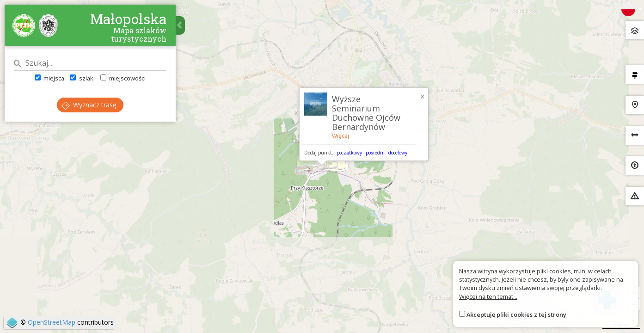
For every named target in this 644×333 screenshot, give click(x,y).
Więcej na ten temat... (488, 296)
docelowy (398, 153)
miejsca (49, 78)
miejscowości (123, 78)
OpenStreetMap (52, 322)
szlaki (82, 78)
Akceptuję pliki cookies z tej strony (516, 314)
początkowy (349, 153)
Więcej (340, 136)
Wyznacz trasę (89, 105)
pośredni (375, 153)
